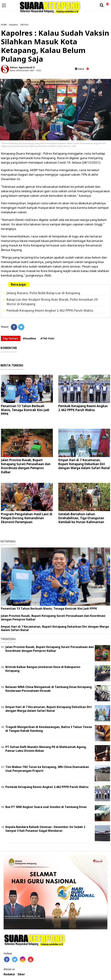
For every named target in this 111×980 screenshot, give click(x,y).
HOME (4, 25)
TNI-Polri (24, 25)
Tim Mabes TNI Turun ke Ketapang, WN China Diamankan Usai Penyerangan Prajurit (47, 769)
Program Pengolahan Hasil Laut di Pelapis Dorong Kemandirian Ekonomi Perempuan (27, 518)
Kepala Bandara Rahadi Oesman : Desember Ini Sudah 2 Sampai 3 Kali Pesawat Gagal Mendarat (45, 829)
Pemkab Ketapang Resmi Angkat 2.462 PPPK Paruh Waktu (50, 310)
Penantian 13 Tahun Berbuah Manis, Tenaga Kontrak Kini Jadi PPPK (25, 410)
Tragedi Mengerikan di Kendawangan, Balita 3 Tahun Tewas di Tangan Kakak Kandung (49, 729)
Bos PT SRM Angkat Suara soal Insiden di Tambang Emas (46, 807)
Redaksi (9, 974)
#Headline (30, 338)
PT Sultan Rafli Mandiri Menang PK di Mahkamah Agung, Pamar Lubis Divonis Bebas (46, 749)
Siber (21, 974)
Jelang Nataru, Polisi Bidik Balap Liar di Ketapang (43, 293)
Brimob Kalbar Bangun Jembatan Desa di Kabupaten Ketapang (43, 669)
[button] (107, 3)
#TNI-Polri (47, 338)
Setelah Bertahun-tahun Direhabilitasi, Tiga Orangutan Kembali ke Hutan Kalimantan (81, 518)
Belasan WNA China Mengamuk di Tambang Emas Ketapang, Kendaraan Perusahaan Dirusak (49, 689)
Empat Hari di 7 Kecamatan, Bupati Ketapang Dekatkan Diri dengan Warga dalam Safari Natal (84, 464)
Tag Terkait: (11, 338)
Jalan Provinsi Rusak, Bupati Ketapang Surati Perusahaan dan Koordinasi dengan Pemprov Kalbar (26, 466)
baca (79, 69)
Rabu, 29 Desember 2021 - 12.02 (25, 70)
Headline (13, 25)
